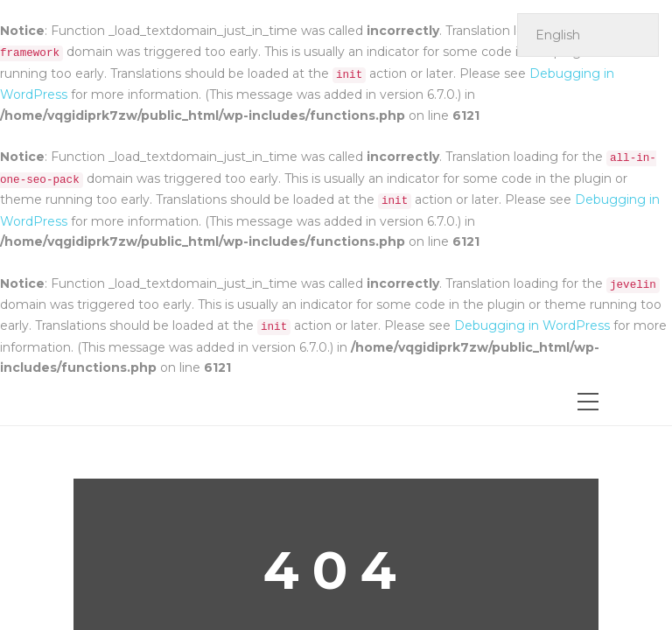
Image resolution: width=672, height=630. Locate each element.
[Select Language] (588, 35)
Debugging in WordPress (532, 325)
